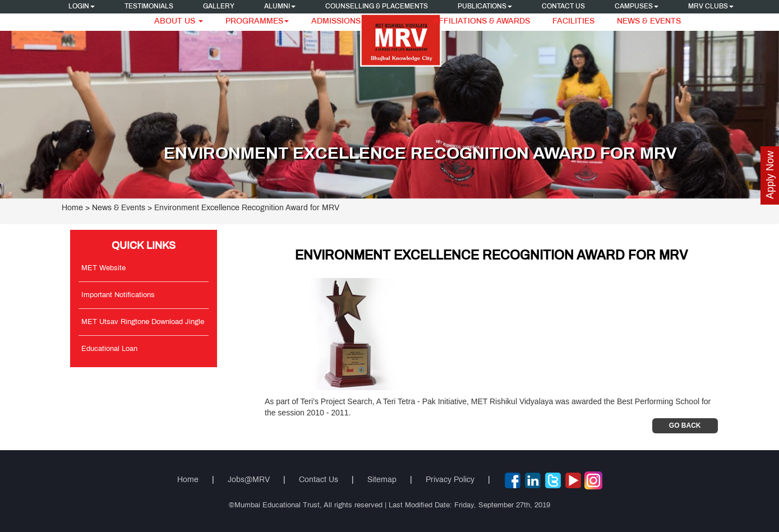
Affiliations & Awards (481, 22)
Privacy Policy (450, 480)
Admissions (336, 22)
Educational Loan (109, 349)
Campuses (637, 7)
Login (82, 7)
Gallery (219, 7)
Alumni (280, 7)
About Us (179, 22)
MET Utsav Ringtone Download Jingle (143, 322)
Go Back (685, 425)
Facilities (573, 22)
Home (72, 208)
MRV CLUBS (711, 7)
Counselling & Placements (377, 7)
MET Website (103, 269)
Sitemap (382, 480)
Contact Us (563, 7)
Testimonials (149, 7)
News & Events (649, 22)
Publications (485, 7)
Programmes (257, 22)
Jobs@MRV (249, 480)
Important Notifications (118, 295)
